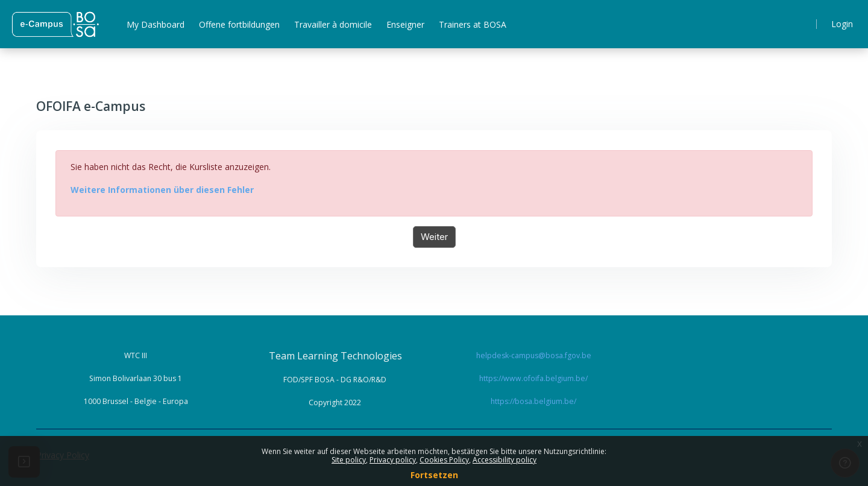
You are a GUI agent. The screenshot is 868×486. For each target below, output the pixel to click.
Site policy (349, 460)
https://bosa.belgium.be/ (533, 401)
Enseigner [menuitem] (405, 24)
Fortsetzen (434, 475)
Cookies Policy (444, 460)
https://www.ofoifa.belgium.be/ (533, 378)
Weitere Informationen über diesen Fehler (162, 190)
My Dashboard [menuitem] (156, 24)
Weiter (434, 237)
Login (842, 24)
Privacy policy (393, 460)
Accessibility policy (505, 460)
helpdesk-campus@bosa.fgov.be (534, 355)
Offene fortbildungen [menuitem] (239, 24)
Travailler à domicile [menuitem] (333, 24)
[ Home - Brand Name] (55, 24)
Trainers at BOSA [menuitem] (473, 24)
